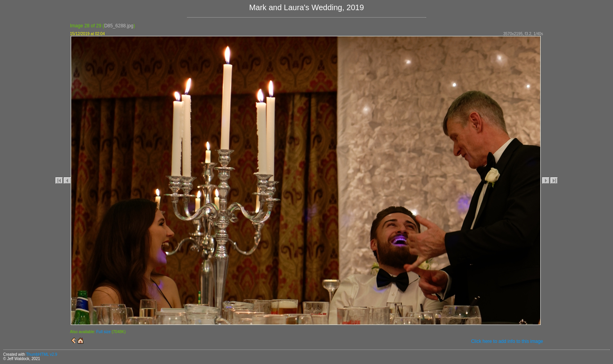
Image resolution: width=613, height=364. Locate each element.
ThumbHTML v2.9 (42, 354)
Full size (103, 332)
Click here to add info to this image (507, 341)
